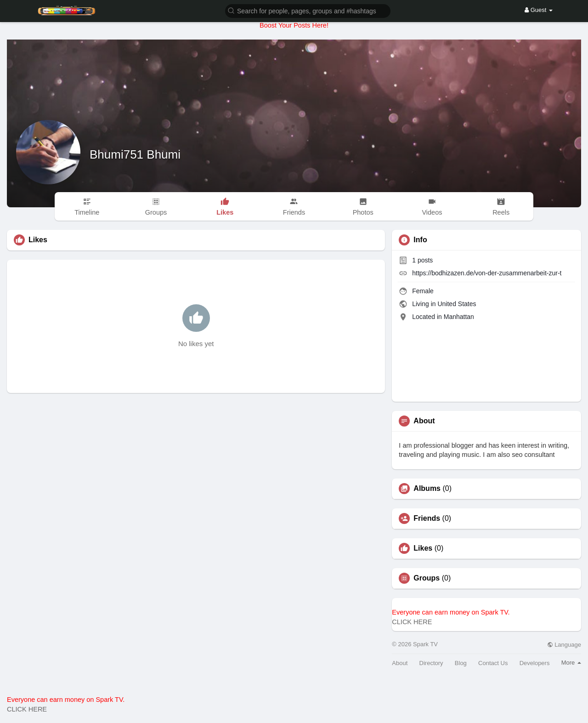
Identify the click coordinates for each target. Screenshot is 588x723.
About (400, 663)
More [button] (571, 663)
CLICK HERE (412, 622)
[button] (308, 10)
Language (564, 645)
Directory (431, 663)
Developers (535, 663)
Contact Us (493, 663)
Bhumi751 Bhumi (135, 154)
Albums (427, 489)
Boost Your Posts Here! (294, 25)
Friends (427, 518)
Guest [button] (539, 10)
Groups (427, 578)
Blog (461, 663)
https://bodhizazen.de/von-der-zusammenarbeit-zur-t (487, 273)
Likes (423, 548)
